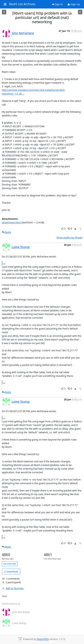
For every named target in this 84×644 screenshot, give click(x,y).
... (4, 263)
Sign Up (74, 4)
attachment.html (11, 222)
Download (11, 572)
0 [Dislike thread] (70, 228)
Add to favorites (13, 588)
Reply (7, 232)
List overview (10, 564)
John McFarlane (23, 33)
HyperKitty (43, 639)
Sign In (58, 4)
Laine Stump (21, 247)
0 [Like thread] (64, 228)
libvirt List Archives (22, 4)
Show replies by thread (69, 237)
